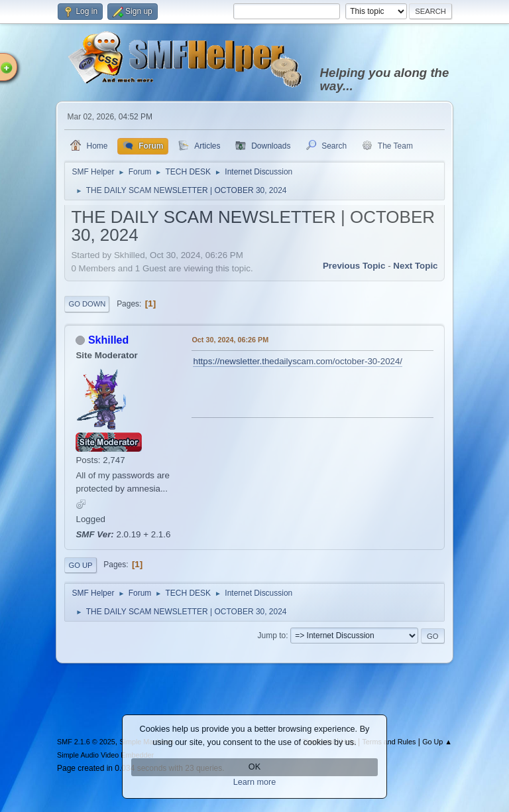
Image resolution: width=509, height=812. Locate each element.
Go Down (87, 304)
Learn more (255, 782)
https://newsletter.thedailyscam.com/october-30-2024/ (298, 361)
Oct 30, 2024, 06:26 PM (230, 340)
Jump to (272, 636)
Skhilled (108, 340)
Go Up (80, 565)
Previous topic (354, 266)
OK (254, 767)
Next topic (415, 266)
